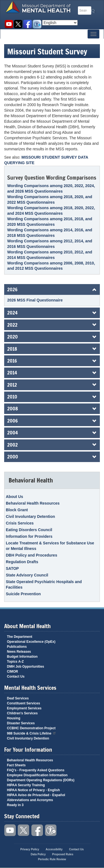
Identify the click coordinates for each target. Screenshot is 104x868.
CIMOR (12, 672)
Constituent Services (23, 703)
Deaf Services (18, 698)
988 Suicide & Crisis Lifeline (32, 733)
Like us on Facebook (28, 24)
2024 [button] (12, 313)
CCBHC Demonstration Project (31, 728)
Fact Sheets (16, 765)
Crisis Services (20, 523)
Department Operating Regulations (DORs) (41, 780)
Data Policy (38, 854)
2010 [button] (12, 397)
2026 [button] (12, 289)
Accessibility (37, 24)
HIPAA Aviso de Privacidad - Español (36, 795)
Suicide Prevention (23, 594)
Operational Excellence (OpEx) (31, 642)
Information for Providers (29, 536)
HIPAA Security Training (26, 785)
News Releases (19, 652)
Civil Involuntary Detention (30, 516)
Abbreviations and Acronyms (30, 800)
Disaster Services (21, 723)
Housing (14, 718)
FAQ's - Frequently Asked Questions (36, 770)
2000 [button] (13, 457)
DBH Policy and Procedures (31, 555)
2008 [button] (13, 408)
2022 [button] (12, 325)
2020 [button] (12, 337)
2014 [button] (12, 373)
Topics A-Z (15, 662)
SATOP (12, 568)
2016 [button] (12, 361)
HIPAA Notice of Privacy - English (33, 790)
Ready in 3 (15, 805)
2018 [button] (12, 349)
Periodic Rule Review (52, 859)
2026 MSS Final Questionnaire (35, 300)
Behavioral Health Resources (33, 503)
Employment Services (24, 708)
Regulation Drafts (22, 562)
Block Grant (17, 510)
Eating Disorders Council (29, 530)
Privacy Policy (30, 849)
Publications (17, 647)
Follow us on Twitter (18, 24)
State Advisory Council (27, 575)
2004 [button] (13, 432)
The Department (20, 637)
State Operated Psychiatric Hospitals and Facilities (44, 584)
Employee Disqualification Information (37, 775)
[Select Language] (60, 23)
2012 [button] (12, 385)
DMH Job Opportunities (26, 667)
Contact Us (16, 676)
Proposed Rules (63, 854)
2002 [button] (12, 445)
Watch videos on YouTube (9, 24)
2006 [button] (12, 421)
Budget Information (22, 657)
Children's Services (22, 713)
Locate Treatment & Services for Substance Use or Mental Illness (50, 546)
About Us (14, 497)
